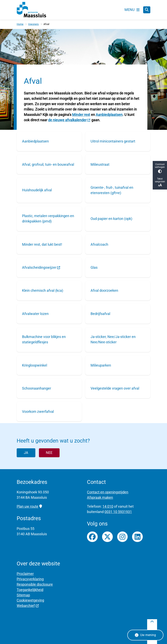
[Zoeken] (147, 10)
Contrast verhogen (160, 168)
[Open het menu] (132, 10)
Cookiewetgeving (30, 600)
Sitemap (23, 595)
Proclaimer (25, 574)
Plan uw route (29, 506)
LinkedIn (137, 537)
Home (20, 24)
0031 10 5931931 (118, 512)
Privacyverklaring (30, 579)
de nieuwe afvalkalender (69, 120)
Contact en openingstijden (108, 492)
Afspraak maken (100, 497)
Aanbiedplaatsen (109, 115)
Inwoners (33, 24)
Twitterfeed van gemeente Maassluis (107, 537)
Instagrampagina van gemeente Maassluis (123, 537)
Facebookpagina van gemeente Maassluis (92, 537)
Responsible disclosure (35, 584)
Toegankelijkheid (30, 590)
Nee (49, 453)
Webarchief (28, 606)
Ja (26, 453)
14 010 (108, 506)
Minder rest (81, 115)
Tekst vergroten (160, 182)
